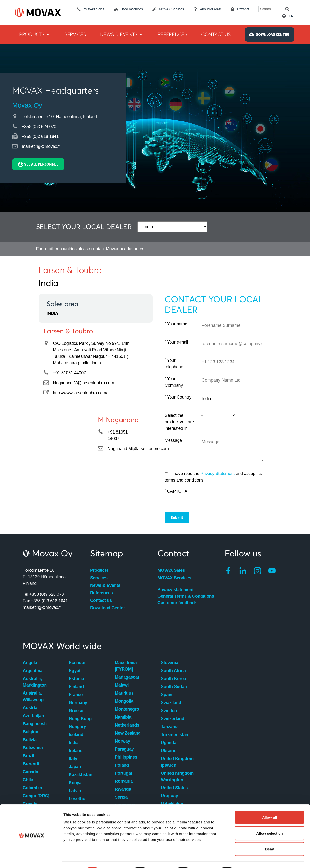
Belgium (31, 732)
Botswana (33, 748)
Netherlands (127, 725)
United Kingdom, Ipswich (178, 762)
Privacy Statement (218, 474)
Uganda (169, 743)
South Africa (173, 671)
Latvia (75, 791)
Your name (176, 324)
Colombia (32, 788)
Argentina (33, 671)
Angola (30, 663)
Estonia (76, 679)
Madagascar (127, 677)
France (76, 695)
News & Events (105, 585)
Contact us (101, 600)
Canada (30, 772)
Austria (30, 708)
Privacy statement (175, 590)
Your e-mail (176, 342)
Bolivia (30, 740)
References (101, 593)
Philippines (126, 757)
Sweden (169, 711)
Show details (254, 858)
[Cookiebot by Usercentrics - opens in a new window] (31, 859)
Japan (75, 767)
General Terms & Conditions (186, 596)
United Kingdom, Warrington (178, 776)
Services (99, 578)
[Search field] (272, 9)
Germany (78, 703)
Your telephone (174, 363)
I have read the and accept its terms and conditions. (213, 477)
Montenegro (127, 709)
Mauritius (124, 693)
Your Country (178, 397)
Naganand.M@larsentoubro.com (84, 383)
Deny (270, 836)
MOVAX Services (174, 578)
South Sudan (174, 687)
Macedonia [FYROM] (126, 666)
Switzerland (173, 719)
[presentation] (236, 498)
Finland (76, 687)
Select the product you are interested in (179, 422)
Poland (122, 765)
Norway (122, 741)
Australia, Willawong (33, 696)
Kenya (75, 783)
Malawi (122, 685)
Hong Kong (80, 719)
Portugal (123, 773)
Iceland (76, 735)
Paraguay (124, 749)
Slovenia (170, 663)
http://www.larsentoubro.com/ (80, 393)
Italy (73, 759)
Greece (76, 711)
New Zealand (128, 733)
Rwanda (123, 789)
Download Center (108, 608)
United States (174, 788)
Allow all (270, 804)
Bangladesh (35, 724)
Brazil (28, 756)
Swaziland (171, 703)
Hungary (77, 727)
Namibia (123, 717)
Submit (177, 517)
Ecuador (77, 663)
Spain (167, 695)
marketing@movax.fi (41, 146)
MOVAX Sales (171, 570)
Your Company (174, 382)
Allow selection (269, 820)
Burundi (31, 764)
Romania (124, 781)
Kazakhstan (81, 775)
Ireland (76, 751)
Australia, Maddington (35, 682)
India (74, 743)
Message (173, 440)
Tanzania (170, 727)
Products (99, 570)
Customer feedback (177, 603)
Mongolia (124, 701)
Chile (28, 780)
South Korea (173, 679)
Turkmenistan (174, 735)
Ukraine (169, 751)
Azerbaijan (33, 716)
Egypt (75, 671)
